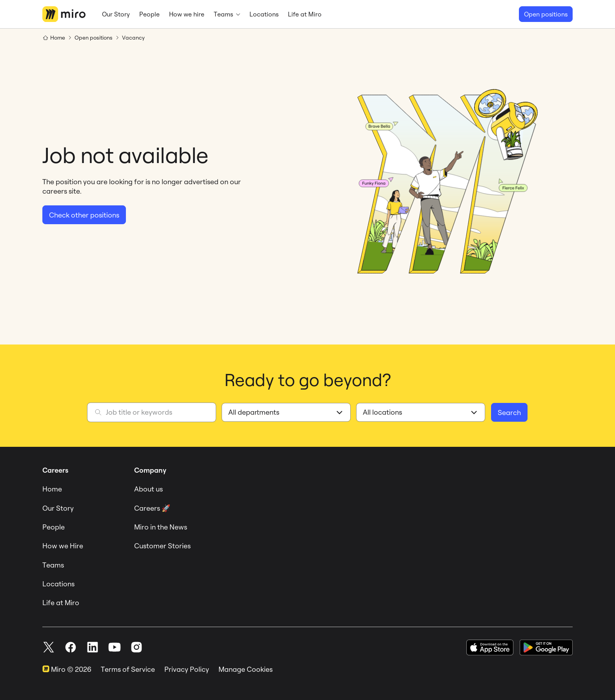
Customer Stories (162, 546)
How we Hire (63, 546)
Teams (53, 565)
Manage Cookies (246, 669)
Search (509, 413)
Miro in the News (161, 527)
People (54, 527)
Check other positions (84, 215)
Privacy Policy (187, 669)
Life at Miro (61, 603)
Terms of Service (128, 669)
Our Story (58, 508)
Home (52, 489)
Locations (58, 584)
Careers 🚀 (152, 508)
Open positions (546, 14)
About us (148, 489)
